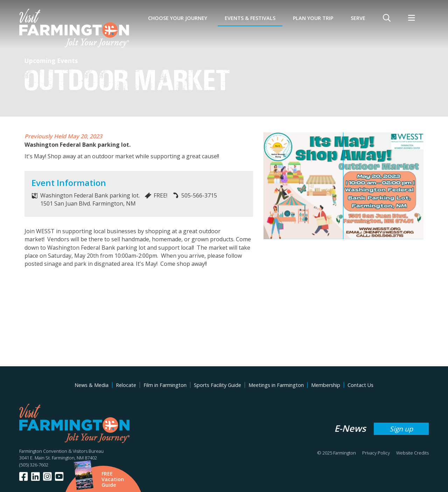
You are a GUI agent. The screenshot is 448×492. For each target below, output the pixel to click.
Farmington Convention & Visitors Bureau (61, 451)
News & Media (92, 385)
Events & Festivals (250, 18)
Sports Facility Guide (218, 385)
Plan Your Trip (313, 18)
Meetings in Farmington (276, 385)
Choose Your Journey (178, 18)
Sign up (401, 429)
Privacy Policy (376, 453)
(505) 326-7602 (34, 465)
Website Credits (412, 453)
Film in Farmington (165, 385)
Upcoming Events (51, 61)
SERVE (358, 18)
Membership (326, 385)
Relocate (126, 385)
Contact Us (360, 385)
